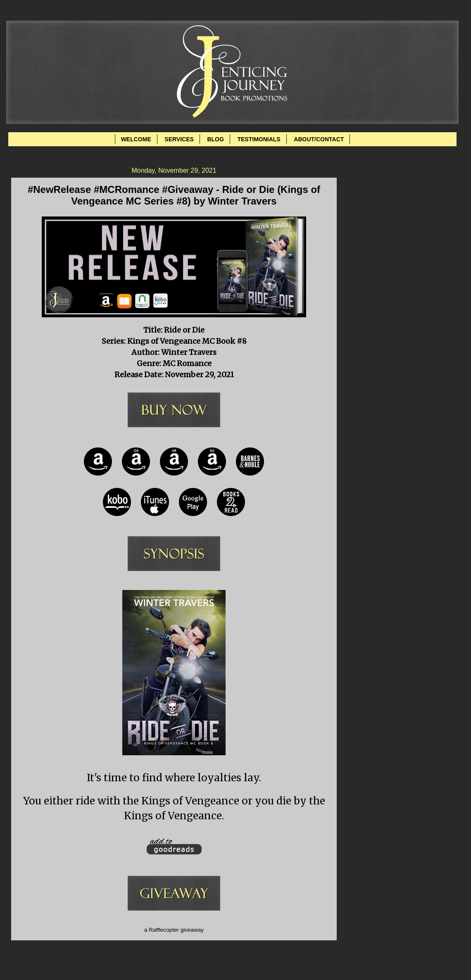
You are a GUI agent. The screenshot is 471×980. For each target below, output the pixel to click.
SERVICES (179, 139)
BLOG (215, 139)
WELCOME (136, 139)
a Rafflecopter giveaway (174, 930)
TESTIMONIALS (259, 139)
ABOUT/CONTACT (319, 139)
